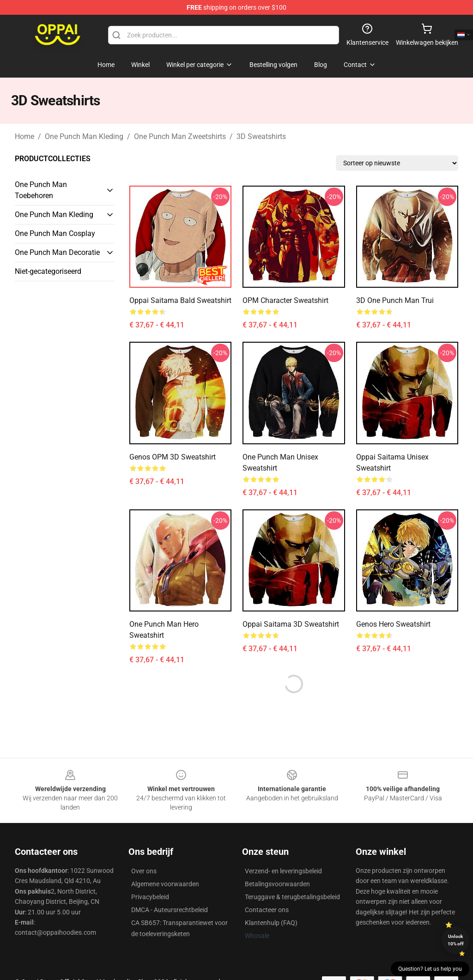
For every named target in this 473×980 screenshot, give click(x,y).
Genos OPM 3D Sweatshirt (173, 457)
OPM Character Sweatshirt (285, 300)
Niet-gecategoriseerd (48, 271)
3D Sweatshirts (261, 136)
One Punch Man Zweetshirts (180, 136)
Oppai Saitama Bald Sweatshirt (180, 300)
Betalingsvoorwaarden (277, 884)
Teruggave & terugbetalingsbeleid (292, 897)
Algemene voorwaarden (165, 884)
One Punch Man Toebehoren (41, 190)
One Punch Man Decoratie (57, 252)
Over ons (144, 871)
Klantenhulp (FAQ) (271, 923)
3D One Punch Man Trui (395, 300)
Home (24, 136)
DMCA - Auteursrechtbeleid (170, 910)
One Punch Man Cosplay (55, 233)
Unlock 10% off (456, 940)
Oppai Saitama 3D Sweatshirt (291, 624)
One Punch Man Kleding (84, 136)
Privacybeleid (150, 897)
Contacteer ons (267, 910)
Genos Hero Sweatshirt (393, 624)
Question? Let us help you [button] (430, 969)
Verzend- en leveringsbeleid (283, 871)
